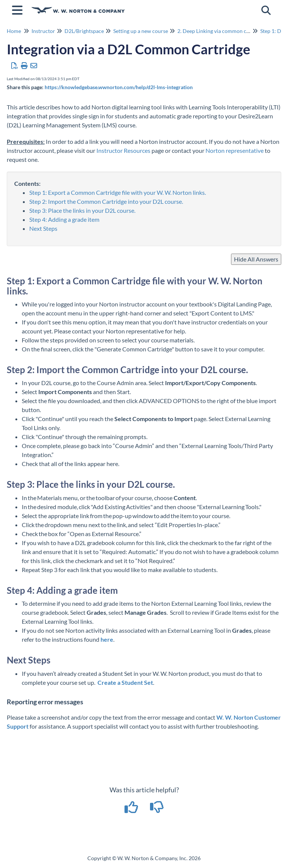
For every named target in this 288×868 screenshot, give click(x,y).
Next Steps (43, 228)
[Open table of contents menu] (19, 9)
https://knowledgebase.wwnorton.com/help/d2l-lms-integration (119, 87)
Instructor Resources (123, 150)
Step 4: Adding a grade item (64, 219)
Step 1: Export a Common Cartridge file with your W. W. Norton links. (118, 192)
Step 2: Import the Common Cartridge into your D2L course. (106, 201)
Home (14, 31)
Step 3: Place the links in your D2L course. (82, 210)
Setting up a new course (141, 31)
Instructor (43, 31)
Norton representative (235, 150)
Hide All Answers (256, 259)
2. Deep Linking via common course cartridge (230, 31)
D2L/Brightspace (84, 31)
